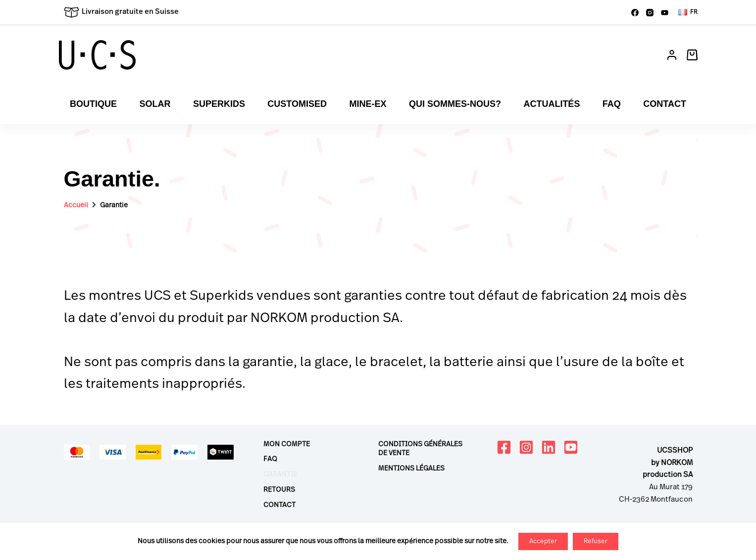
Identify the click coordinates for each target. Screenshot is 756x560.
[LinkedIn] (549, 447)
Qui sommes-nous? (455, 104)
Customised (297, 104)
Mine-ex (368, 104)
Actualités (552, 104)
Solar (155, 104)
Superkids (219, 104)
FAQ (612, 104)
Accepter (543, 541)
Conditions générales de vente (420, 449)
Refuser (596, 541)
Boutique (93, 104)
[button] (688, 12)
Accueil (76, 205)
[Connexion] (672, 55)
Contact (665, 104)
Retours (279, 490)
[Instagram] (650, 13)
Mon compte (287, 444)
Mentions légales (411, 468)
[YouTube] (665, 13)
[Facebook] (635, 13)
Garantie (280, 474)
